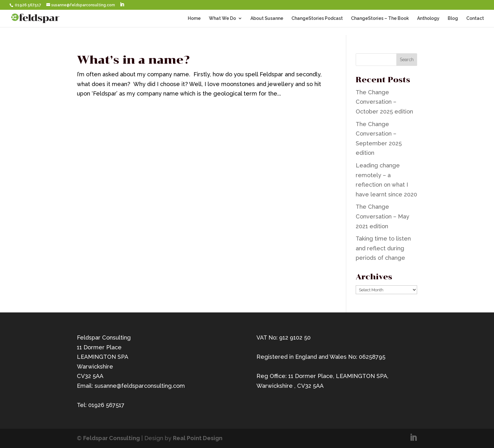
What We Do (222, 18)
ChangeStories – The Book (380, 18)
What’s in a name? (133, 60)
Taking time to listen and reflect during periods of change (383, 248)
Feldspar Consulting (112, 438)
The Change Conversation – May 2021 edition (382, 216)
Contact (475, 18)
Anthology (428, 18)
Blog (453, 18)
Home (194, 18)
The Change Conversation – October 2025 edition (384, 102)
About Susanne (267, 18)
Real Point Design (198, 438)
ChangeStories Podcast (317, 18)
